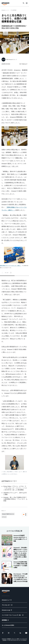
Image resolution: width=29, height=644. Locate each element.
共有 (25, 514)
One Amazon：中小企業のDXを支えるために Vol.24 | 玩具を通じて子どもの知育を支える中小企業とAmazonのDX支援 (20, 578)
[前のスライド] (2, 273)
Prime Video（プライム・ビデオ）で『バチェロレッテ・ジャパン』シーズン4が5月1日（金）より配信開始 (15, 488)
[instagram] (9, 633)
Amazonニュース (5, 10)
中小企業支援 (14, 10)
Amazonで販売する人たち (8, 514)
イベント (4, 517)
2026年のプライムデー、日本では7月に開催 (15, 494)
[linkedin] (20, 633)
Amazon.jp (4, 639)
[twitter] (15, 633)
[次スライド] (11, 273)
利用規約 (9, 639)
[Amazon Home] (5, 4)
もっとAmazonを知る (8, 625)
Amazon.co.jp (7, 610)
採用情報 (5, 620)
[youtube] (26, 633)
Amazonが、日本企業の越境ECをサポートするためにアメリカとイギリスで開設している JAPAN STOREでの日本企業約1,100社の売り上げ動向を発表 (20, 553)
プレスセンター (7, 605)
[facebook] (3, 633)
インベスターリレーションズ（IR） (13, 615)
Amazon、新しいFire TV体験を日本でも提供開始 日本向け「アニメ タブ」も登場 (15, 499)
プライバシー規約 (15, 639)
